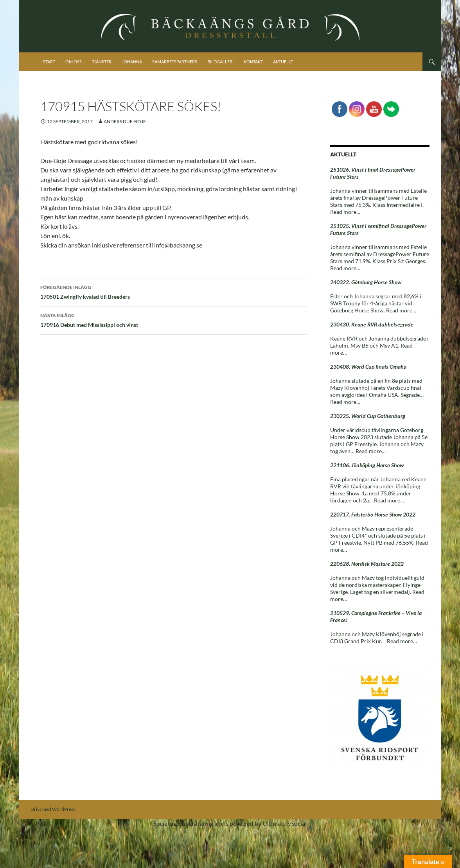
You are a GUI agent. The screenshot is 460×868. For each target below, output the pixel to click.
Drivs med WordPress (53, 809)
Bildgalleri (220, 62)
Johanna (132, 62)
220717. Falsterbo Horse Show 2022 (373, 514)
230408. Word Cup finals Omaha (368, 367)
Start (49, 62)
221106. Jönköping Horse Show (367, 465)
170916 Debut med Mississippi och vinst (173, 319)
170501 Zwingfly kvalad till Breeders (173, 291)
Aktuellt (283, 62)
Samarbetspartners (175, 62)
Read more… (345, 212)
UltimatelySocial (285, 823)
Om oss (74, 62)
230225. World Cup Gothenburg (368, 416)
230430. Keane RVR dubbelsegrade (372, 324)
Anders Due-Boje (125, 121)
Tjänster (102, 62)
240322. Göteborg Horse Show (366, 282)
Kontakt (253, 62)
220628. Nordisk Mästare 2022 (367, 564)
